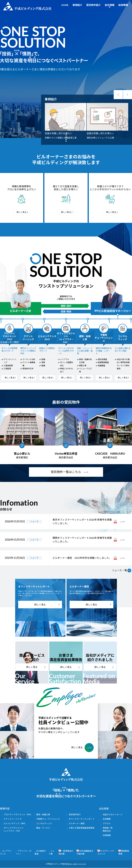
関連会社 (107, 831)
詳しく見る (22, 212)
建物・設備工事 (43, 815)
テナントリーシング (13, 819)
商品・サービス (43, 828)
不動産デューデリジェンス (48, 819)
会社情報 (110, 5)
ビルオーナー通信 (77, 824)
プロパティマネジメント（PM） (18, 815)
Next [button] (127, 95)
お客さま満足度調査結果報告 (82, 828)
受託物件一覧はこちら (66, 472)
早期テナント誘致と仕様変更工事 (61, 138)
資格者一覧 (108, 828)
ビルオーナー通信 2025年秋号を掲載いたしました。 (82, 558)
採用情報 (123, 5)
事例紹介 (77, 5)
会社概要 (107, 819)
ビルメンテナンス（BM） (15, 824)
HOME (65, 5)
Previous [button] (118, 95)
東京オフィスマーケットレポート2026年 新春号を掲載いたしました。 (82, 522)
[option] (66, 121)
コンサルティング (44, 824)
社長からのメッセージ (113, 815)
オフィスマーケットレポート (82, 819)
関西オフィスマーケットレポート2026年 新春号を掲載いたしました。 (82, 540)
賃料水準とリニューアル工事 (100, 138)
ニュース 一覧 (122, 570)
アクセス (107, 824)
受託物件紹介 (94, 5)
